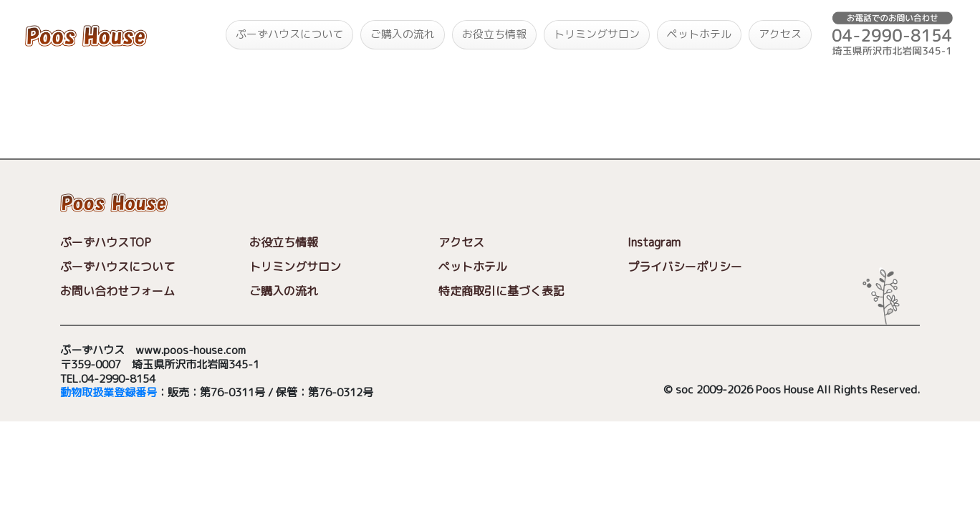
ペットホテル (699, 34)
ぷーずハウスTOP (106, 242)
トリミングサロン (597, 34)
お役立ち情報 (494, 34)
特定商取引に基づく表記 (501, 291)
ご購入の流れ (403, 34)
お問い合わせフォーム (117, 291)
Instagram (654, 242)
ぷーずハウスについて (289, 34)
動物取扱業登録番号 (109, 393)
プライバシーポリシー (685, 267)
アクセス (780, 34)
